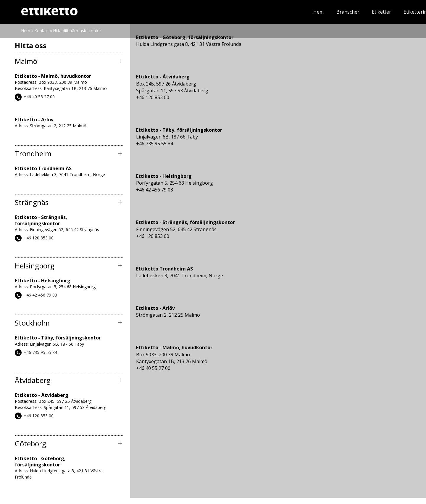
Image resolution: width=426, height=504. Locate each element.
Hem (179, 12)
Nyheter (330, 12)
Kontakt (390, 12)
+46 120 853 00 (39, 238)
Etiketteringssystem (287, 12)
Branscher (209, 12)
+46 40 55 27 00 (39, 97)
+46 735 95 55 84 (40, 352)
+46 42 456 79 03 (40, 295)
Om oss (360, 12)
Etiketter (242, 12)
